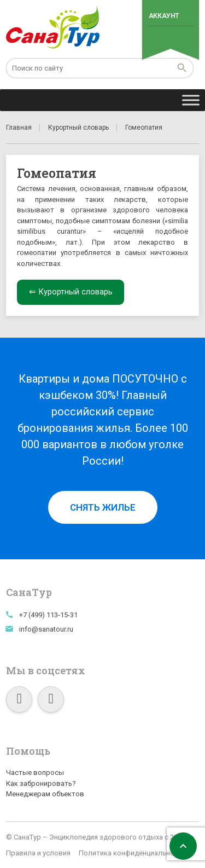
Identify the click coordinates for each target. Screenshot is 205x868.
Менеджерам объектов (45, 794)
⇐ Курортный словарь (71, 292)
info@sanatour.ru (46, 629)
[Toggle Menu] (191, 100)
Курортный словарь (78, 128)
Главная (19, 128)
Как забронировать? (41, 783)
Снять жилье (103, 507)
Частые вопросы (35, 772)
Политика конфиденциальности (132, 853)
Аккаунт (164, 16)
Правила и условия (38, 853)
